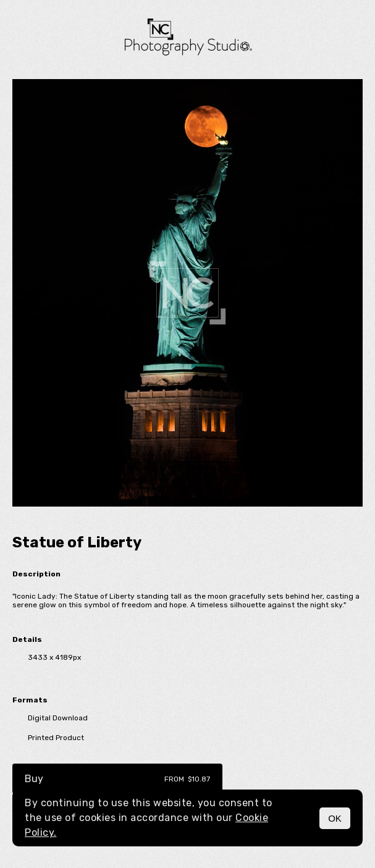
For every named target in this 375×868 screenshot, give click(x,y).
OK (335, 818)
